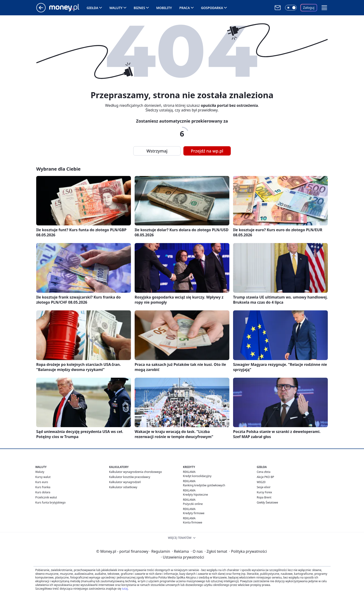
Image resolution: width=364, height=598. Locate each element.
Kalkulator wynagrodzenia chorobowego (135, 472)
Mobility (164, 8)
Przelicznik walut (46, 497)
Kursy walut (43, 477)
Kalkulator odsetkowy (123, 487)
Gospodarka (212, 8)
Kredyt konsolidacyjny (197, 476)
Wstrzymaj (157, 151)
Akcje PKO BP (265, 477)
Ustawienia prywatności (182, 557)
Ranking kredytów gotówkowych (204, 485)
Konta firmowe (193, 522)
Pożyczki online (193, 504)
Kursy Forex (264, 492)
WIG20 (261, 482)
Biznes (139, 8)
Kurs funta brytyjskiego (50, 502)
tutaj (125, 589)
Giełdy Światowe (267, 502)
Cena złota (264, 472)
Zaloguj (309, 8)
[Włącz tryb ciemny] (291, 8)
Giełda (92, 8)
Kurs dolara (43, 492)
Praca (185, 8)
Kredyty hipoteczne (195, 495)
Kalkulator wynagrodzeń (125, 482)
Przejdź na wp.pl (207, 151)
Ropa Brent (264, 497)
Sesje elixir (264, 487)
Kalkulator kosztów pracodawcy (130, 477)
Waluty (116, 8)
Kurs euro (42, 482)
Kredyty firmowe (194, 513)
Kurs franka (43, 487)
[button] (324, 8)
